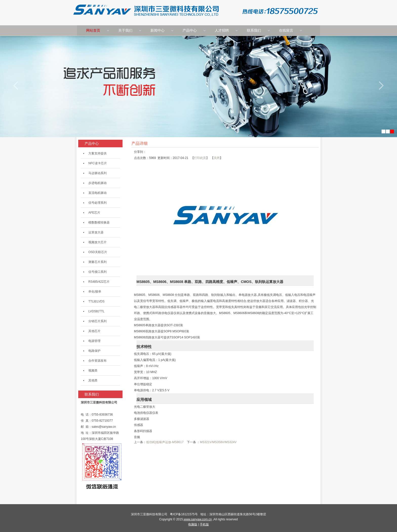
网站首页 (93, 30)
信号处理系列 (97, 203)
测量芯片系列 (97, 262)
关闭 (217, 158)
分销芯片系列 (97, 321)
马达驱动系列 (97, 173)
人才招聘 (222, 30)
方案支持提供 (97, 153)
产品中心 (190, 30)
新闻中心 (157, 30)
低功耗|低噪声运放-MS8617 (165, 442)
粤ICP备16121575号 (185, 514)
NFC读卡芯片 (98, 163)
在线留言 (286, 30)
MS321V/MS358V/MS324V (218, 442)
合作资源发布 (97, 361)
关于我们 (125, 30)
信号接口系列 (97, 272)
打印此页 (200, 158)
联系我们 (254, 30)
